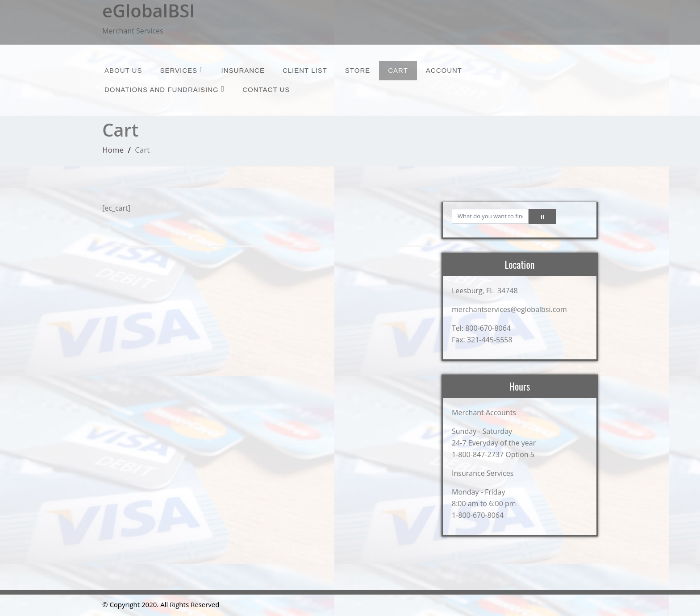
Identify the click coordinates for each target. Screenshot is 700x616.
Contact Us (266, 89)
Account (444, 70)
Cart (398, 70)
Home (113, 150)
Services (181, 70)
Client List (305, 70)
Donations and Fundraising (165, 89)
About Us (123, 70)
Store (358, 70)
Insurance (243, 70)
